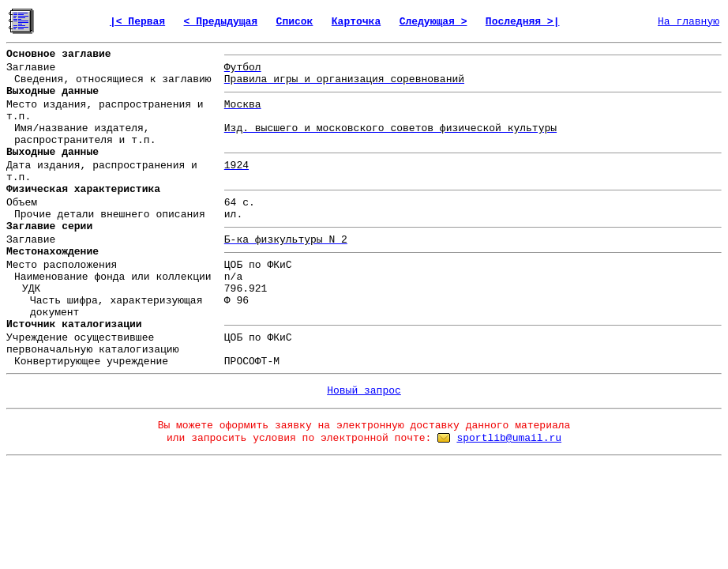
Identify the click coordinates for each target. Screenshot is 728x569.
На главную (689, 22)
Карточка (356, 22)
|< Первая (137, 22)
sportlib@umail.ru (509, 438)
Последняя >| (523, 22)
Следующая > (433, 22)
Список (295, 22)
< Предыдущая (221, 22)
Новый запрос (364, 391)
